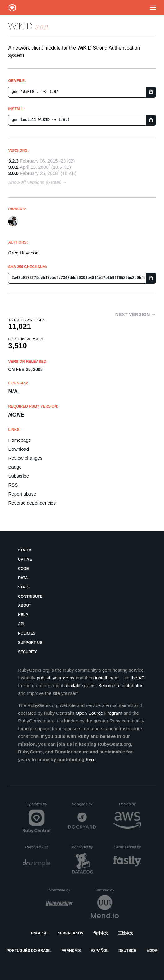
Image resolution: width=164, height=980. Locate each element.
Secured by (107, 890)
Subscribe (18, 476)
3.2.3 (13, 161)
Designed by (84, 804)
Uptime (25, 559)
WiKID (20, 26)
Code (23, 569)
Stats (24, 587)
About (25, 605)
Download (18, 449)
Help (23, 615)
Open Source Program (99, 713)
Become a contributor (120, 685)
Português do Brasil (29, 951)
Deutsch (127, 951)
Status (25, 550)
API (21, 624)
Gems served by (128, 847)
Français (71, 951)
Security (27, 652)
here (91, 759)
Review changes (25, 458)
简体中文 (101, 933)
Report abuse (22, 494)
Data (23, 578)
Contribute (30, 596)
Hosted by (130, 804)
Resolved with (38, 847)
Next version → (136, 314)
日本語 (152, 951)
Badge (15, 467)
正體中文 (126, 933)
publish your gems (55, 678)
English (39, 933)
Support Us (30, 643)
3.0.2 (13, 167)
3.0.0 (13, 173)
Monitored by (84, 847)
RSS (13, 485)
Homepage (19, 440)
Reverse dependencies (32, 503)
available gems (80, 685)
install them (107, 678)
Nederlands (70, 933)
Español (100, 951)
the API (138, 678)
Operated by (38, 806)
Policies (27, 633)
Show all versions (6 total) (35, 182)
